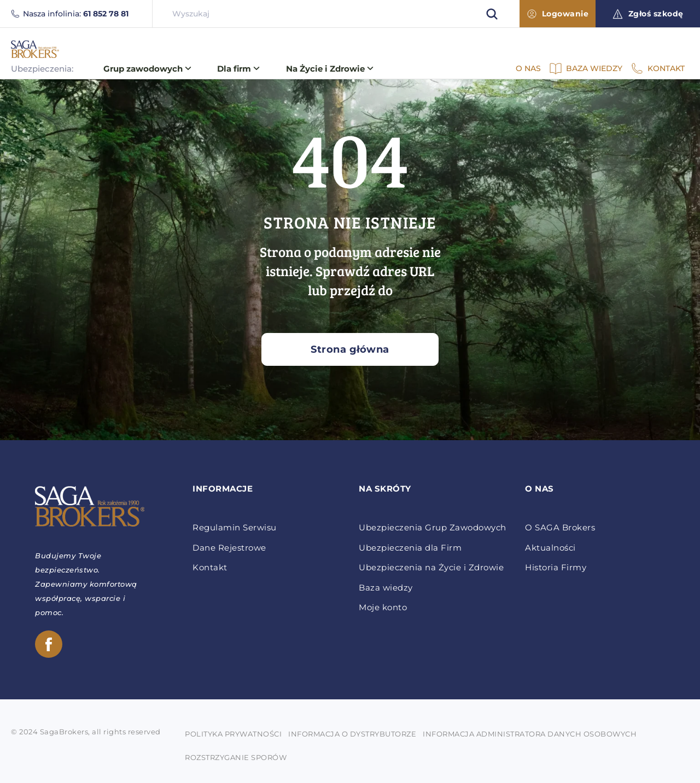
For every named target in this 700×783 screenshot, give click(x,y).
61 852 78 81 (106, 14)
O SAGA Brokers (560, 528)
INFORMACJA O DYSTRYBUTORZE (352, 734)
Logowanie (558, 14)
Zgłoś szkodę (648, 14)
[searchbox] (336, 14)
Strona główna (350, 349)
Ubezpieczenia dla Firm (410, 548)
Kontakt (210, 568)
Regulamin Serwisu (235, 528)
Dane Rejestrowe (229, 548)
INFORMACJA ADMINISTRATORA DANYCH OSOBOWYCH (530, 734)
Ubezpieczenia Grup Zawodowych (433, 528)
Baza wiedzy (386, 588)
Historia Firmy (556, 568)
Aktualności (550, 548)
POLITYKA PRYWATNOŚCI (233, 734)
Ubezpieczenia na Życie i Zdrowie (431, 568)
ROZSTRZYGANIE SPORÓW (236, 757)
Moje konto (383, 607)
